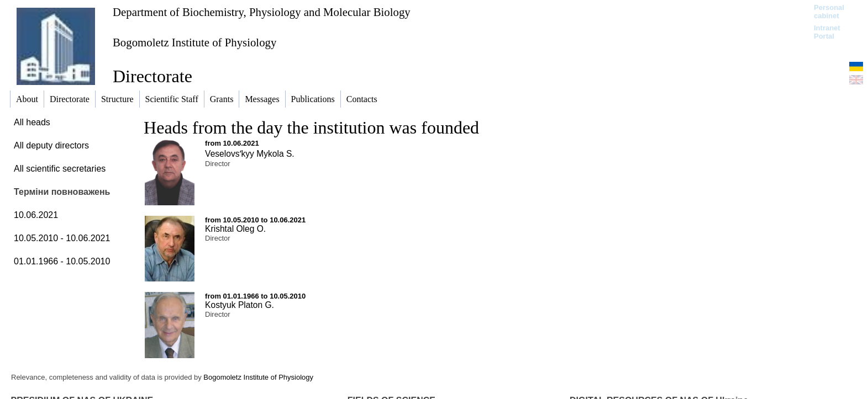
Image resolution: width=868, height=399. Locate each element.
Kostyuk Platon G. (240, 305)
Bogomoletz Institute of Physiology (194, 42)
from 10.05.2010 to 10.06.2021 (255, 220)
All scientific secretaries (60, 169)
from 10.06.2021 (232, 143)
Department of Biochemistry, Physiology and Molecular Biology (262, 12)
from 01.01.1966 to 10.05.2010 (255, 296)
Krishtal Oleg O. (235, 229)
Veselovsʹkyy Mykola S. (250, 154)
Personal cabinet (829, 12)
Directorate (152, 76)
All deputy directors (51, 145)
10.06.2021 (36, 215)
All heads (32, 122)
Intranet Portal (827, 32)
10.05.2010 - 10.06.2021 (62, 238)
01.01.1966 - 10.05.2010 (62, 261)
